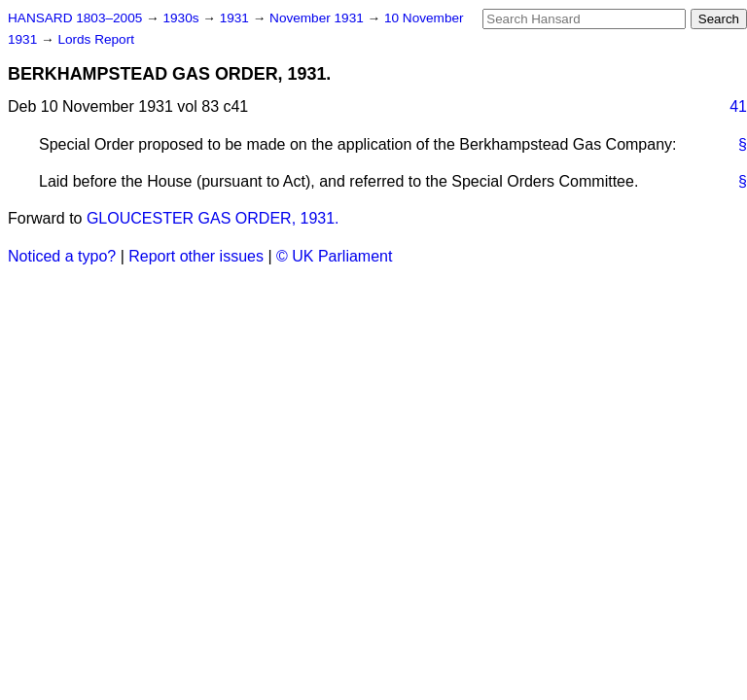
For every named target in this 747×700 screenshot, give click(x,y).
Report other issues (196, 256)
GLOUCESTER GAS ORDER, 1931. (213, 218)
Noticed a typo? (62, 256)
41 (738, 106)
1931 (236, 18)
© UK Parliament (334, 256)
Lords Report (96, 39)
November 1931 (319, 18)
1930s (182, 18)
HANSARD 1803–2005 (75, 18)
